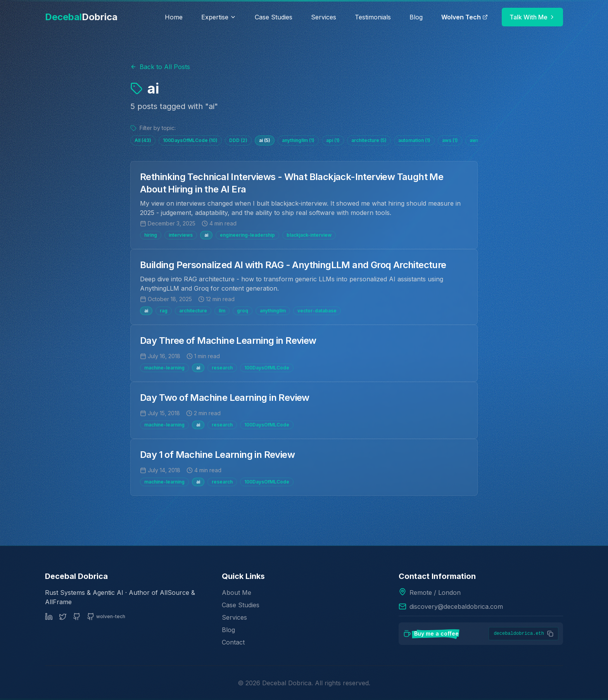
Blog (416, 17)
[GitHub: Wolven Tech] (106, 617)
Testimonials (373, 17)
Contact (233, 642)
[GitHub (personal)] (77, 617)
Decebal (81, 17)
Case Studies (274, 17)
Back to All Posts (160, 67)
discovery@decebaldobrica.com (456, 606)
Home (174, 17)
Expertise (219, 17)
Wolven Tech (465, 17)
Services (324, 17)
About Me (237, 593)
